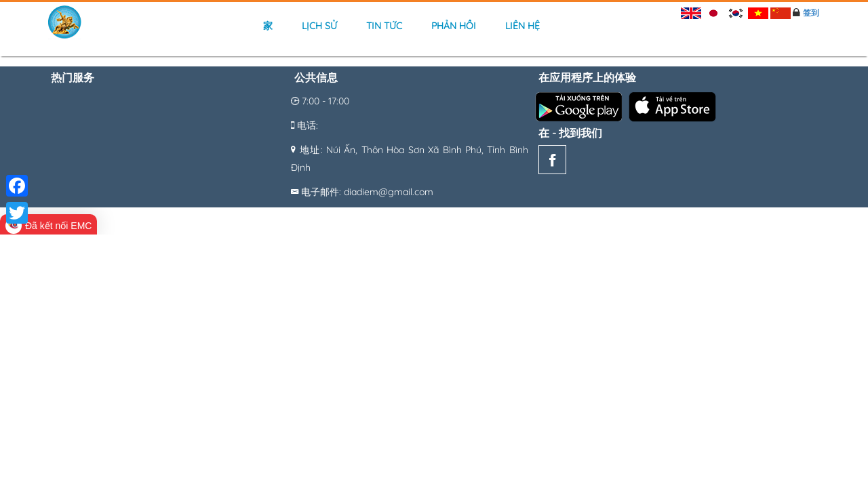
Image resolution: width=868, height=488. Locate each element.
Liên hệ (522, 26)
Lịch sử (319, 26)
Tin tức (384, 26)
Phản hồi (454, 26)
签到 (811, 13)
